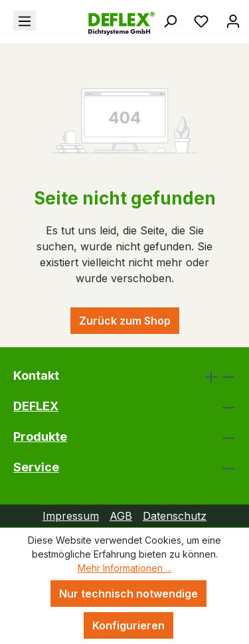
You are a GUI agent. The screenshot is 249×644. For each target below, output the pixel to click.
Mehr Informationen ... (124, 568)
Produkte (40, 437)
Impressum (71, 516)
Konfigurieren (128, 625)
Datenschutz (175, 516)
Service (36, 467)
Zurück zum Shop (125, 321)
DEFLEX (36, 406)
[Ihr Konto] (233, 21)
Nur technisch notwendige (128, 594)
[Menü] (25, 21)
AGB (121, 516)
